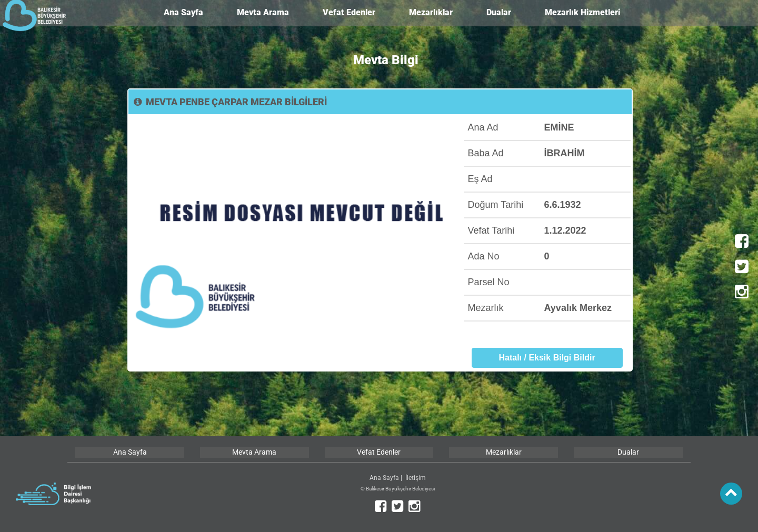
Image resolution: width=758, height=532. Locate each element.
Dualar (499, 12)
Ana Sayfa (183, 12)
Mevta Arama (263, 12)
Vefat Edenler (349, 12)
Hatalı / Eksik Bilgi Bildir (547, 358)
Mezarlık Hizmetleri (582, 12)
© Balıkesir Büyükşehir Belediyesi (398, 489)
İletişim (416, 478)
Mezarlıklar (431, 12)
